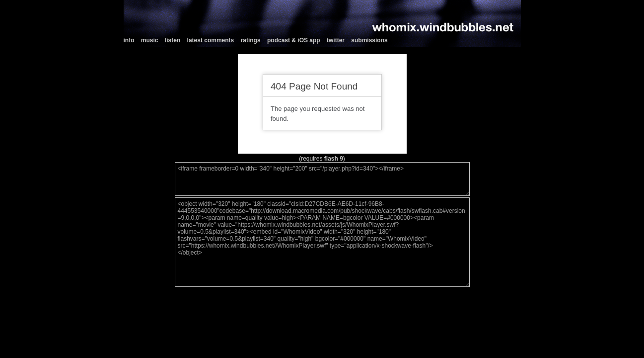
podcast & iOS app (294, 40)
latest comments (211, 40)
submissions (369, 40)
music (150, 40)
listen (173, 40)
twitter (336, 40)
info (129, 40)
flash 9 (334, 159)
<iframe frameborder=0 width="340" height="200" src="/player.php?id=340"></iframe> (322, 179)
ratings (251, 40)
